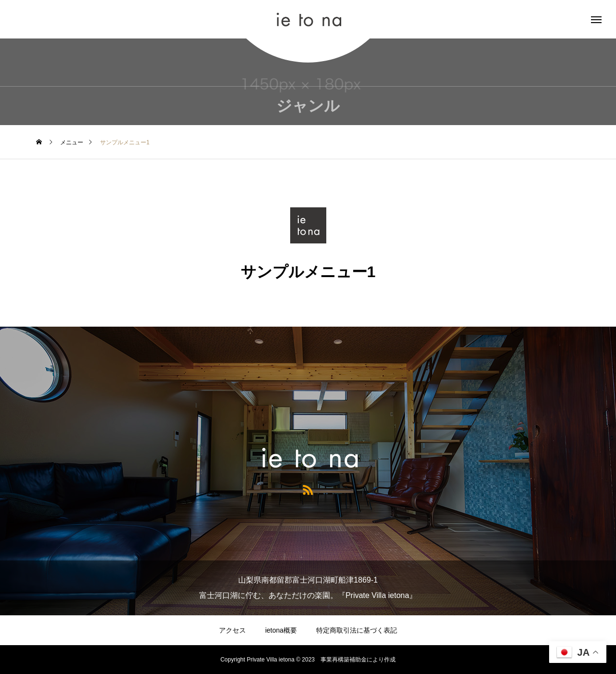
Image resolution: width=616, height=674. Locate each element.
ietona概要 (281, 630)
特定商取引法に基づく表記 (357, 630)
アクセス (232, 630)
